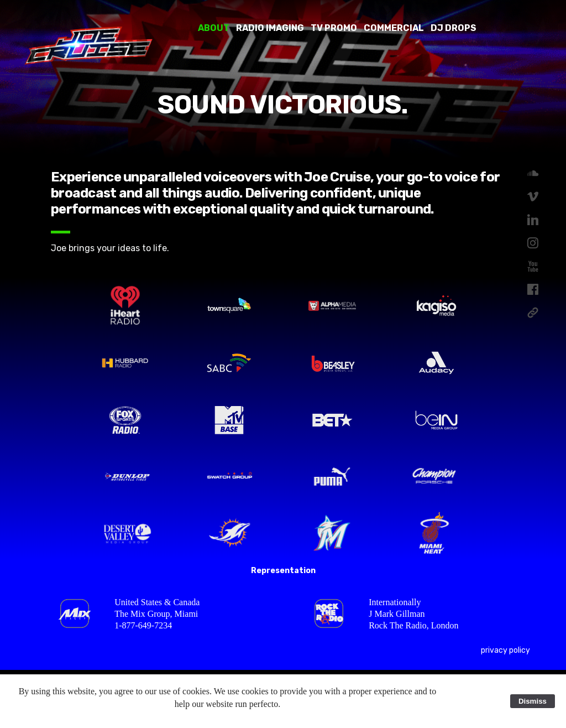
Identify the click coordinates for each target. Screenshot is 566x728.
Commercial (394, 28)
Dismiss (533, 701)
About (214, 28)
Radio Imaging (270, 28)
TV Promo (334, 28)
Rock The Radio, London (413, 625)
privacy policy (505, 650)
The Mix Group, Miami (156, 614)
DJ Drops (454, 28)
